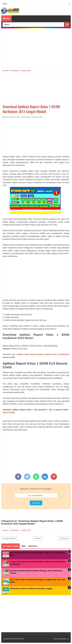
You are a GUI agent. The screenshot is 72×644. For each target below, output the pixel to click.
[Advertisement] (36, 48)
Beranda (38, 538)
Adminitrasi (28, 117)
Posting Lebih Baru (9, 538)
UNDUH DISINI (9, 412)
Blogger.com (65, 639)
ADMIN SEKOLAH (19, 639)
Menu (6, 18)
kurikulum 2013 (37, 117)
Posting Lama (64, 538)
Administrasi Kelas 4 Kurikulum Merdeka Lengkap (31, 589)
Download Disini (51, 346)
